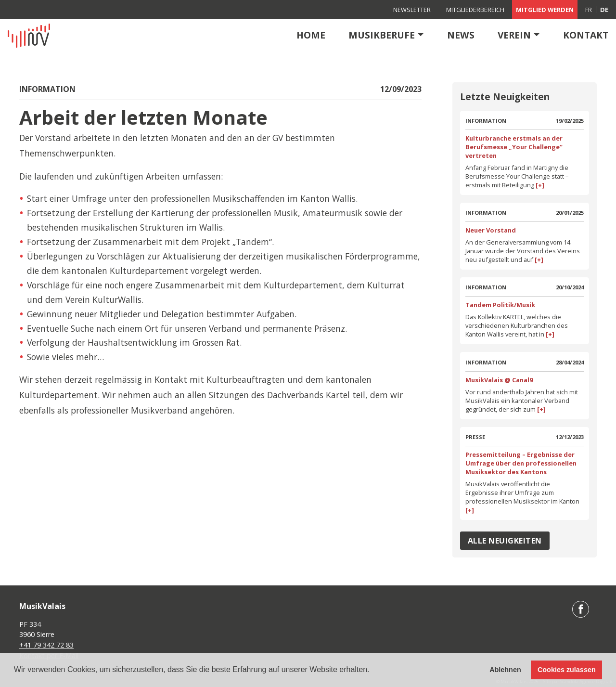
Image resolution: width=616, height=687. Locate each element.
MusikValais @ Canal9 (499, 380)
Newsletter (412, 10)
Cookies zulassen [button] (567, 670)
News (461, 35)
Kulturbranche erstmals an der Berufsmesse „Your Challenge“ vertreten (514, 147)
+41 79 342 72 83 (46, 645)
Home (311, 35)
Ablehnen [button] (505, 670)
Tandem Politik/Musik (500, 305)
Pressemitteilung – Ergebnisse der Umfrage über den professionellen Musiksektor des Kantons (521, 463)
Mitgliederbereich (475, 10)
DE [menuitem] (604, 10)
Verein (514, 35)
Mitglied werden (545, 10)
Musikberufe (382, 35)
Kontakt (586, 35)
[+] (539, 185)
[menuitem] (589, 10)
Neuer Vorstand (491, 230)
